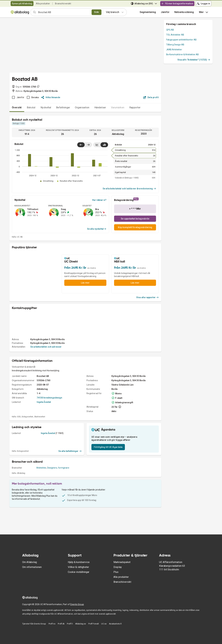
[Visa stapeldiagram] (104, 145)
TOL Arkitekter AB (175, 35)
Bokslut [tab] (31, 107)
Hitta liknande (51, 97)
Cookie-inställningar (79, 572)
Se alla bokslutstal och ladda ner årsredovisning (129, 189)
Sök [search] (96, 12)
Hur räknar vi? (99, 200)
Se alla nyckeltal (97, 229)
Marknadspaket (122, 562)
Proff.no (52, 624)
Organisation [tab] (82, 107)
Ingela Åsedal (44, 402)
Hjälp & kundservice (79, 562)
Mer (204, 12)
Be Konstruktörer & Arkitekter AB (183, 54)
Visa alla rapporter (148, 297)
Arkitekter (41, 468)
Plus (116, 572)
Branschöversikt (63, 4)
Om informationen (32, 567)
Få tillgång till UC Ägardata (108, 447)
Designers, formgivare (58, 468)
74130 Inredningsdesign (49, 398)
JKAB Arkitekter (174, 50)
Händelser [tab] (100, 107)
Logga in (203, 4)
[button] (165, 12)
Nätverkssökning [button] (184, 12)
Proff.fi (70, 624)
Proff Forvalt (94, 624)
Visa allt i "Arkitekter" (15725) (194, 60)
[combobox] (64, 12)
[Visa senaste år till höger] (88, 145)
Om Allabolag (30, 562)
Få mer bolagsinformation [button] (177, 4)
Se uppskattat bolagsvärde (135, 219)
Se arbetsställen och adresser (46, 347)
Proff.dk (61, 624)
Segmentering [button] (148, 12)
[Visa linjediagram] (97, 145)
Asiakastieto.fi (115, 624)
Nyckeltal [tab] (46, 107)
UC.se (104, 624)
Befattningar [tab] (63, 107)
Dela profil (151, 97)
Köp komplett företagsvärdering (135, 227)
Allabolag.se (81, 624)
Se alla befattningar (70, 451)
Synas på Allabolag (22, 4)
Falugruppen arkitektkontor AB (181, 40)
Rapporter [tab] (135, 107)
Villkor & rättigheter (78, 567)
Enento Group (77, 604)
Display (118, 567)
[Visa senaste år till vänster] (81, 145)
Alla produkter (43, 4)
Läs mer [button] (85, 283)
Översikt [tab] (17, 107)
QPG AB (170, 30)
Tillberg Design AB (175, 45)
